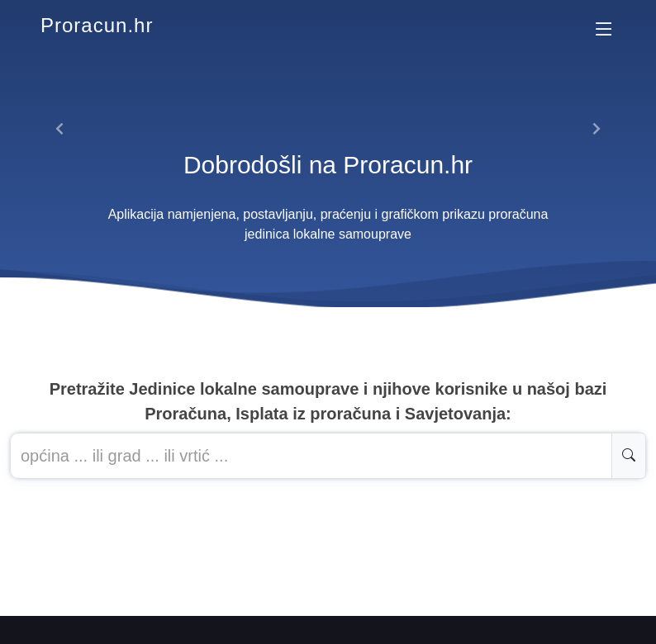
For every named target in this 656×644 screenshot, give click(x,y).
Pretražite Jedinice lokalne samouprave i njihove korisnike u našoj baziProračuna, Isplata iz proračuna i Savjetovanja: (328, 401)
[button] (60, 129)
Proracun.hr (97, 25)
